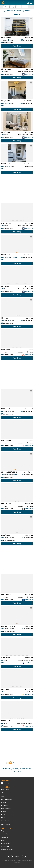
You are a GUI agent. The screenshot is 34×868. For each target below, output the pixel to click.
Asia (3, 796)
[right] (29, 763)
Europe (4, 812)
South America (6, 821)
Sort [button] (19, 7)
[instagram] (17, 856)
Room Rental (28, 101)
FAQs (3, 840)
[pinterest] (21, 856)
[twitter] (13, 856)
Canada (4, 802)
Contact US (5, 837)
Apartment (29, 38)
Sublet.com (6, 828)
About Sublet (5, 846)
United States (5, 790)
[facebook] (8, 856)
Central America (6, 809)
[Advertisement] (17, 189)
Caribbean (5, 805)
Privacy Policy (6, 843)
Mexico (3, 815)
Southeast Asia (6, 824)
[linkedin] (26, 856)
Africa (3, 793)
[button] (25, 7)
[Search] (28, 3)
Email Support (7, 783)
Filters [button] (6, 7)
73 (25, 763)
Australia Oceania (7, 799)
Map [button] (13, 7)
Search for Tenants (7, 850)
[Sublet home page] (3, 3)
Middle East (5, 818)
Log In (3, 831)
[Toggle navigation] (31, 3)
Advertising (5, 834)
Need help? (6, 780)
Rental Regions (8, 787)
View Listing (17, 46)
